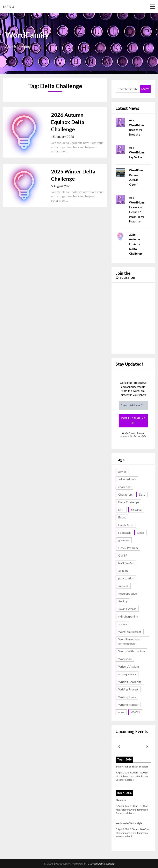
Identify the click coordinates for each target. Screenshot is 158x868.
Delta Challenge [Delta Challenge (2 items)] (129, 502)
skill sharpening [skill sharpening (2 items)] (128, 616)
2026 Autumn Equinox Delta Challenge (68, 122)
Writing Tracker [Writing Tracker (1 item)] (128, 705)
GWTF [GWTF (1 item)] (123, 555)
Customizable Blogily (101, 864)
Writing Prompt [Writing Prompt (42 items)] (128, 689)
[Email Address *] (133, 405)
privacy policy (127, 436)
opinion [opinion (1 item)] (123, 571)
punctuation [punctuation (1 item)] (126, 578)
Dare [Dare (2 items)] (142, 494)
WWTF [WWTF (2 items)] (135, 712)
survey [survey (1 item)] (123, 624)
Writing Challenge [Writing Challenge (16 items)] (130, 682)
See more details (125, 780)
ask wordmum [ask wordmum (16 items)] (127, 479)
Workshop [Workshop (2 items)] (125, 659)
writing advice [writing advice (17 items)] (127, 674)
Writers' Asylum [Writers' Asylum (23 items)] (129, 666)
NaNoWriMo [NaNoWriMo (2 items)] (126, 563)
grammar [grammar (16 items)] (124, 540)
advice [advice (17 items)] (122, 472)
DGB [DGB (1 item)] (121, 510)
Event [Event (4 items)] (122, 517)
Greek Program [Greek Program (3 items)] (128, 548)
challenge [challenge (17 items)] (124, 487)
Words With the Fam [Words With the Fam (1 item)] (132, 651)
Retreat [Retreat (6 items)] (123, 586)
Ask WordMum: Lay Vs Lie (137, 152)
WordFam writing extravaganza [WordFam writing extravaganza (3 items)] (129, 641)
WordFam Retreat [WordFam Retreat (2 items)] (130, 632)
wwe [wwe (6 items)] (121, 712)
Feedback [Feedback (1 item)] (124, 533)
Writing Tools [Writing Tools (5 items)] (127, 697)
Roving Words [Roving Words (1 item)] (127, 609)
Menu (9, 6)
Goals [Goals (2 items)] (141, 533)
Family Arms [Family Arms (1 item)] (126, 525)
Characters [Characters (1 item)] (125, 494)
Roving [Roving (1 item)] (123, 601)
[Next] (147, 747)
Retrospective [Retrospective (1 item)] (128, 594)
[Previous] (119, 747)
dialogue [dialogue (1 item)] (136, 510)
